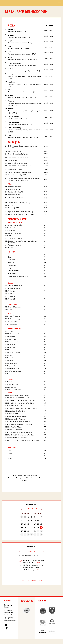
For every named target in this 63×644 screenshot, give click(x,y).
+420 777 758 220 (9, 619)
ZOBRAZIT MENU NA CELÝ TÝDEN (32, 581)
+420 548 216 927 (9, 617)
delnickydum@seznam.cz (10, 620)
